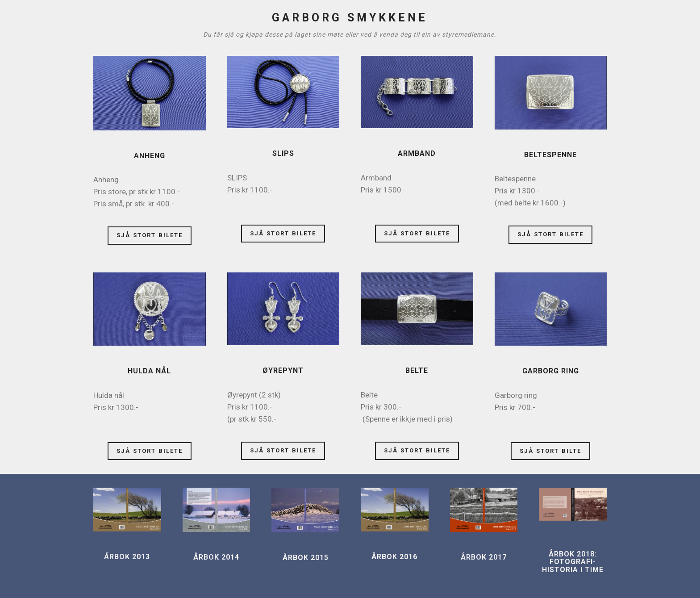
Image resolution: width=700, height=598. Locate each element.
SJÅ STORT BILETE (150, 235)
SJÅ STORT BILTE (550, 451)
